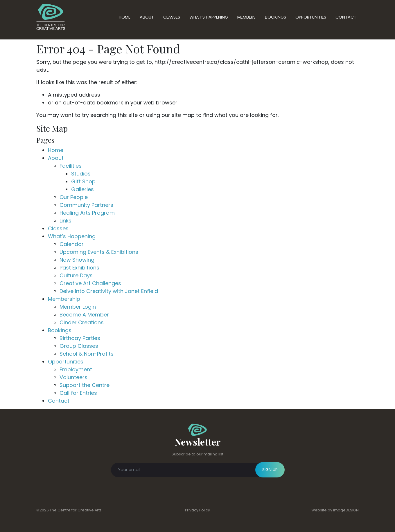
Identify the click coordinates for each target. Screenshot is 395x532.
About (147, 17)
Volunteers (73, 377)
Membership (64, 299)
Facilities (71, 166)
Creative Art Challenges (90, 283)
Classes (172, 17)
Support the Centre (85, 385)
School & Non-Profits (87, 354)
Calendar (72, 244)
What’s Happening (209, 17)
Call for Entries (78, 393)
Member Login (78, 307)
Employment (76, 369)
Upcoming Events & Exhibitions (99, 252)
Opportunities (311, 17)
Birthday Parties (80, 338)
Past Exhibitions (79, 268)
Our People (74, 197)
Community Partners (86, 205)
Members (246, 17)
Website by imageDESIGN (335, 510)
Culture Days (76, 275)
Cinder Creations (82, 322)
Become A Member (84, 315)
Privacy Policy (198, 510)
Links (65, 221)
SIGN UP (270, 470)
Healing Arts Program (87, 213)
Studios (81, 174)
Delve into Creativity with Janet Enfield (109, 291)
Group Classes (79, 346)
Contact (346, 17)
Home (125, 17)
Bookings (275, 17)
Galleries (82, 189)
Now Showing (77, 260)
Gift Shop (83, 181)
